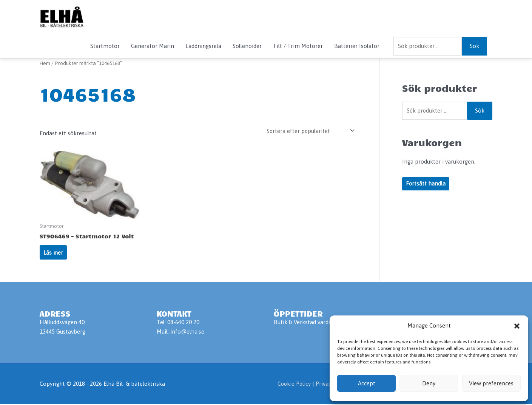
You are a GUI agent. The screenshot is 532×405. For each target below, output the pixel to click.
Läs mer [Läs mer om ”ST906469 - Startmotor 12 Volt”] (54, 253)
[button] (517, 326)
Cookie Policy (292, 384)
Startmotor (105, 46)
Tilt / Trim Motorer (298, 46)
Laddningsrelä (203, 46)
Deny (429, 383)
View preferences (491, 383)
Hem (45, 63)
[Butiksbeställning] (309, 131)
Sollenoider (247, 46)
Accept (367, 383)
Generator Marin (153, 46)
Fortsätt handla (426, 184)
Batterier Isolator (357, 46)
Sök (474, 46)
